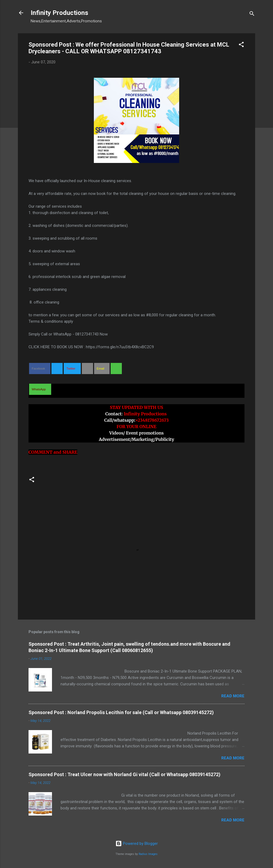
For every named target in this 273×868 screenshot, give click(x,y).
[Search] (252, 15)
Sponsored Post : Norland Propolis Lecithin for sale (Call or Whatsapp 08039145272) (121, 712)
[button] (241, 45)
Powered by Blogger (137, 844)
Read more (233, 696)
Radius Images (148, 854)
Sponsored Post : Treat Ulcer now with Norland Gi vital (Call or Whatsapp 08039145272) (125, 774)
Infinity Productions (59, 13)
